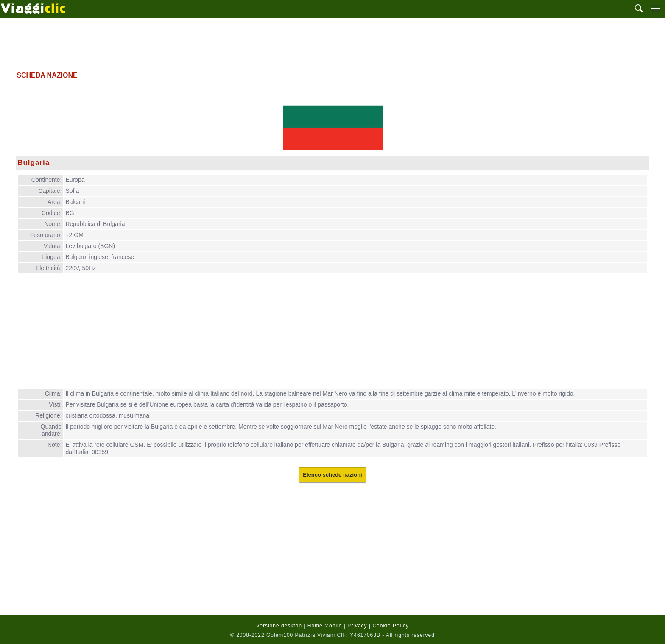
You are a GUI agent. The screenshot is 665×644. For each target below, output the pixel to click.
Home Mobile (325, 626)
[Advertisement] (332, 44)
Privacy (357, 626)
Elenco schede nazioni (332, 475)
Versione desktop (279, 626)
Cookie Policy (391, 626)
